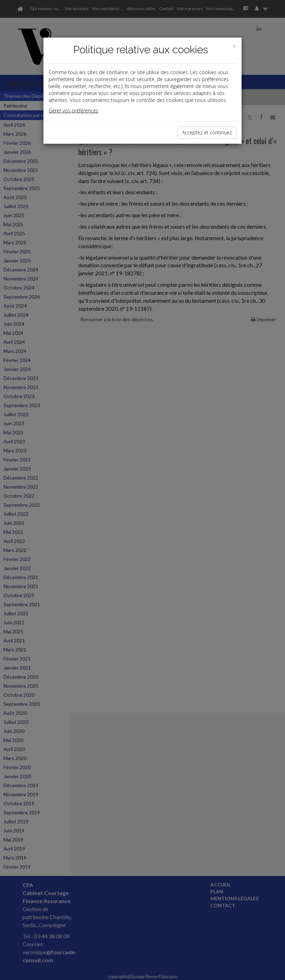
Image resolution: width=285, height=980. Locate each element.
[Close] (234, 46)
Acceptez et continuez (207, 132)
